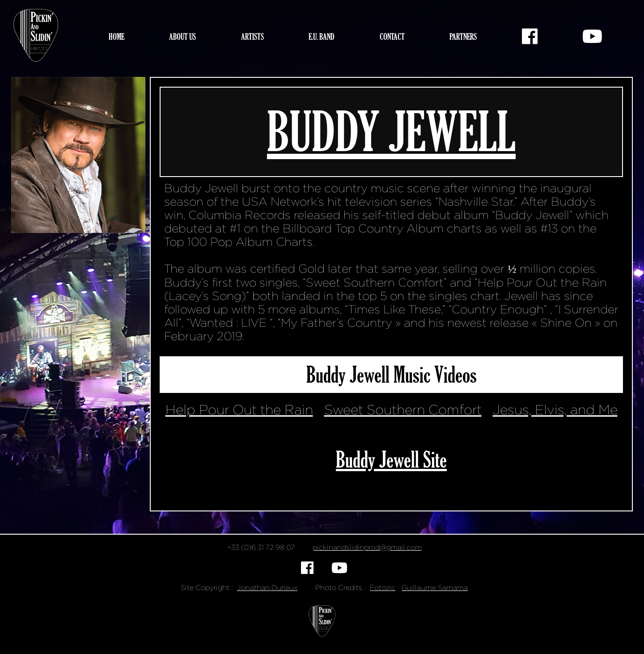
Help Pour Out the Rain (239, 410)
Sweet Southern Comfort (403, 410)
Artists (252, 36)
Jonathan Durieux (267, 588)
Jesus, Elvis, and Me (555, 410)
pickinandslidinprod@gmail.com (367, 547)
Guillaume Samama (435, 588)
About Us (182, 36)
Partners (463, 36)
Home (117, 36)
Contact (392, 36)
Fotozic (383, 588)
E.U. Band (322, 36)
